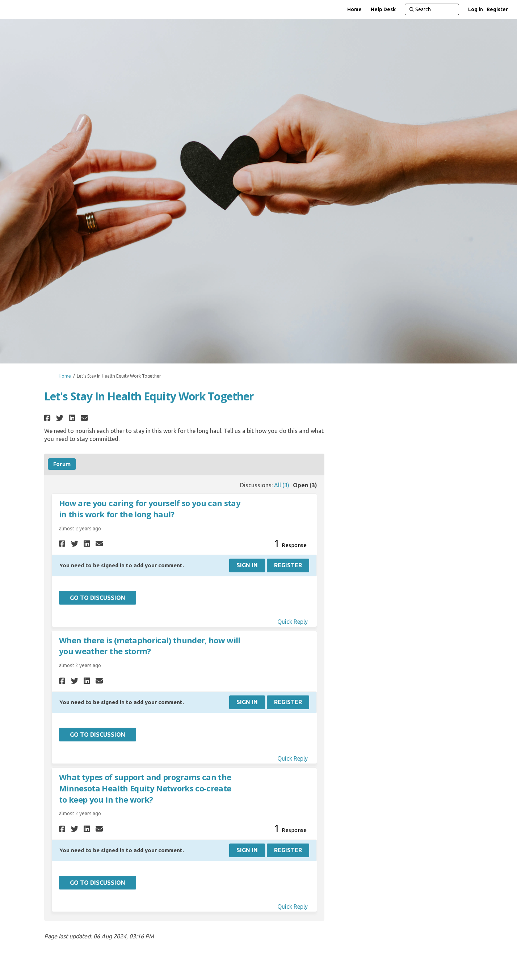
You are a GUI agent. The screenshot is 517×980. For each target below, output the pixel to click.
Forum (62, 464)
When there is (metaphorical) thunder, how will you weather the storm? (150, 646)
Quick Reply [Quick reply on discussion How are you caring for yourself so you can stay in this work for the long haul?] (293, 622)
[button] (48, 418)
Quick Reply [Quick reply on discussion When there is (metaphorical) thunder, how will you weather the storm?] (293, 758)
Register (497, 9)
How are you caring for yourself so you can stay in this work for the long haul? (150, 508)
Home (65, 376)
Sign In (247, 565)
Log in (476, 9)
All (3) (282, 485)
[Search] (432, 9)
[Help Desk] (383, 9)
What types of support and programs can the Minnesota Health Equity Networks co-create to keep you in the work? (145, 788)
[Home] (354, 9)
